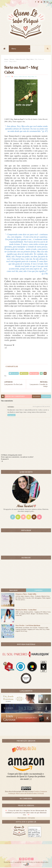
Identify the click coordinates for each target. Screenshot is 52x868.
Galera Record (20, 59)
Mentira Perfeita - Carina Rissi (26, 610)
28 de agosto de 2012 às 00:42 (41, 407)
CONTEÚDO (38, 591)
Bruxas (12, 59)
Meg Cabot (30, 59)
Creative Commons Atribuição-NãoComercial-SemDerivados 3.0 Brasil (28, 793)
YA (36, 59)
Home (6, 59)
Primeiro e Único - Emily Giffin (26, 594)
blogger (36, 397)
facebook (46, 397)
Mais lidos (14, 591)
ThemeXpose (8, 863)
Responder (11, 415)
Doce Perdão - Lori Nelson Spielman (28, 626)
